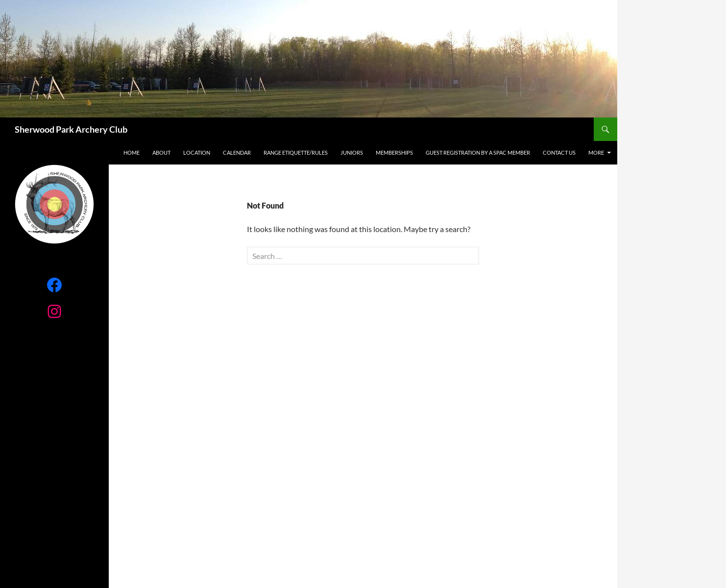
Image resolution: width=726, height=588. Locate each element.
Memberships (394, 153)
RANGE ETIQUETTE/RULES (296, 153)
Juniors (352, 153)
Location (197, 153)
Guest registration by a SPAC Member (478, 153)
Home (132, 153)
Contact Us (559, 153)
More (596, 153)
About (161, 153)
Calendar (237, 153)
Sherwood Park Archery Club (71, 129)
